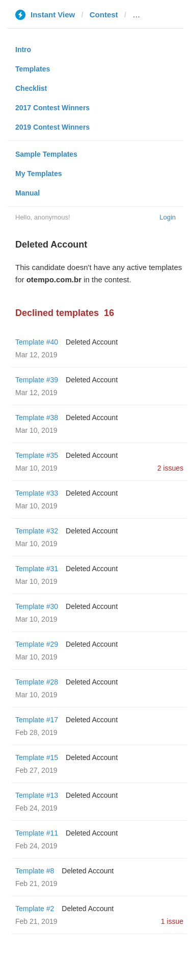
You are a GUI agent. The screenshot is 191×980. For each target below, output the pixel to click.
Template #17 (37, 720)
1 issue (172, 921)
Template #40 (37, 342)
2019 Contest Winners (52, 127)
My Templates (39, 174)
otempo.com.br (160, 15)
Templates (33, 69)
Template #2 (35, 909)
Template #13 (37, 795)
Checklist (31, 88)
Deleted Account (92, 342)
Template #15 (37, 757)
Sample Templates (46, 154)
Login (168, 217)
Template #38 (37, 418)
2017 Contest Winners (52, 108)
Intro (23, 50)
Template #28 (37, 682)
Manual (28, 193)
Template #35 (37, 455)
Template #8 (35, 871)
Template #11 (37, 833)
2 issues (170, 468)
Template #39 (37, 380)
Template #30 (37, 606)
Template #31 (37, 569)
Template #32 (37, 531)
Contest (104, 15)
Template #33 (37, 493)
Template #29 (37, 644)
